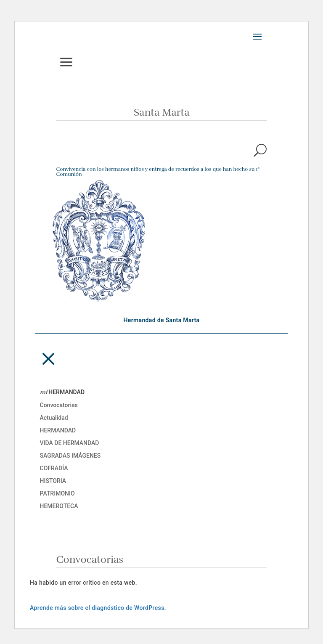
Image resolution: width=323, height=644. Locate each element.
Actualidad (54, 418)
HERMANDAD (62, 392)
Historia (53, 481)
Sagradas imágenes (70, 456)
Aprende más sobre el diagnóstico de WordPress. (98, 608)
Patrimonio (57, 494)
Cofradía (54, 468)
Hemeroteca (59, 506)
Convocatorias (59, 405)
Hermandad (58, 431)
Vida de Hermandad (70, 443)
